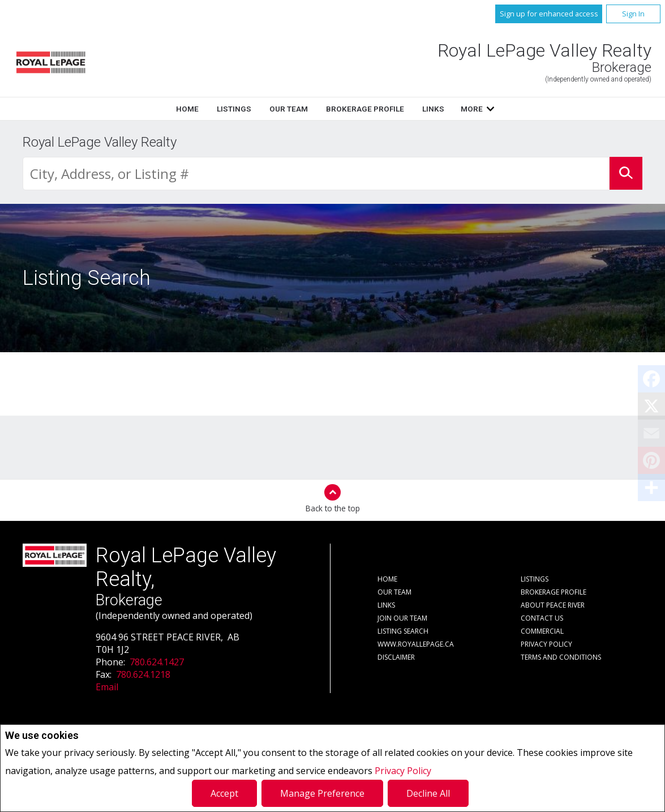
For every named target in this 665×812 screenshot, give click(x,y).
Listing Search (403, 631)
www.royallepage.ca (416, 644)
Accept (224, 793)
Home (187, 109)
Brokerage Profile (365, 109)
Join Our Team (402, 618)
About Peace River (553, 605)
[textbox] (316, 174)
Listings (234, 109)
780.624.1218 (143, 674)
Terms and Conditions (561, 657)
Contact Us (542, 618)
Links (433, 109)
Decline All (428, 793)
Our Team (289, 109)
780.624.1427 (157, 662)
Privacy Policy (403, 771)
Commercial (542, 631)
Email (107, 687)
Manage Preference (322, 793)
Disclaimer (396, 657)
